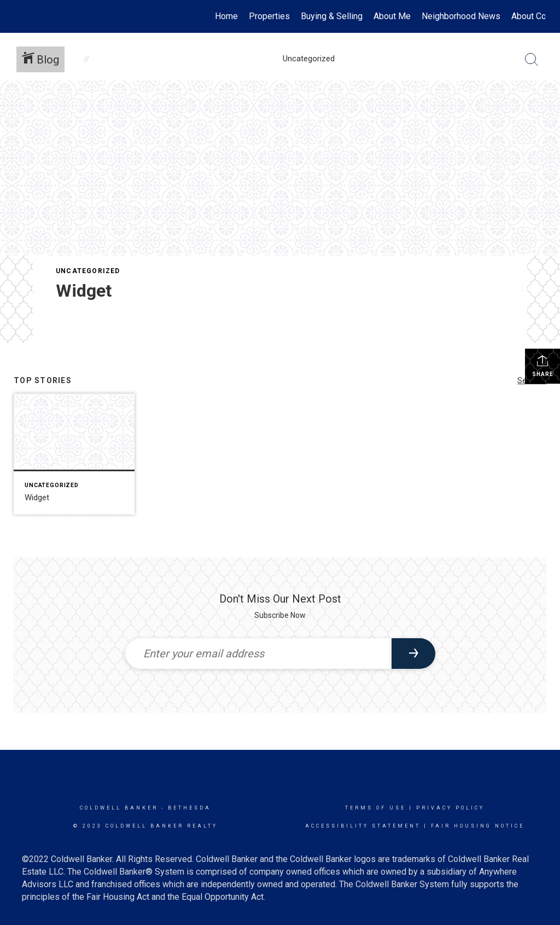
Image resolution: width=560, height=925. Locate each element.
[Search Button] (532, 60)
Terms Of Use (375, 808)
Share (543, 366)
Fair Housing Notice (478, 826)
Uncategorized (88, 271)
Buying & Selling (332, 16)
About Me (392, 16)
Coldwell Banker (119, 808)
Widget (84, 291)
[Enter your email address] (258, 654)
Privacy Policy (450, 808)
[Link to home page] (21, 16)
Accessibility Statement (363, 826)
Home (226, 16)
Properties (269, 16)
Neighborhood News (461, 16)
